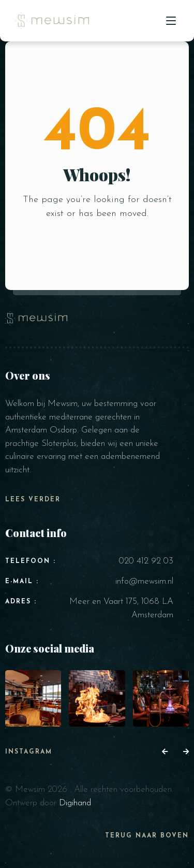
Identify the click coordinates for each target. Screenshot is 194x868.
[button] (165, 753)
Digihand (75, 803)
